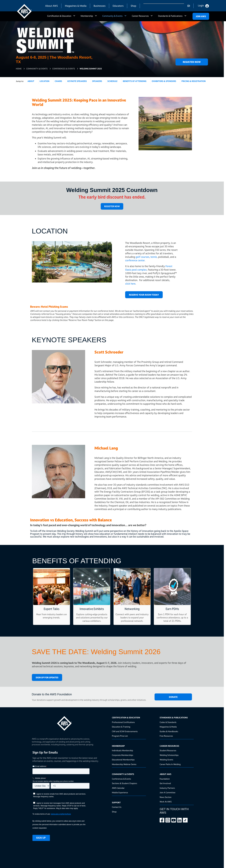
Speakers (97, 81)
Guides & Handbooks (169, 731)
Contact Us (117, 807)
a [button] (74, 17)
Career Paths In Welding (170, 764)
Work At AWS (166, 802)
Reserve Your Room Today (144, 295)
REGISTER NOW (112, 206)
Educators (118, 6)
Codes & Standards (168, 722)
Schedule (112, 81)
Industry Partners (167, 788)
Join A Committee (167, 792)
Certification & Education (59, 16)
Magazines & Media (76, 6)
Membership (87, 16)
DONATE (173, 697)
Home (19, 69)
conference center (135, 260)
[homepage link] (71, 722)
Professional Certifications (123, 722)
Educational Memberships (123, 760)
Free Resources (166, 736)
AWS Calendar (118, 788)
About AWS (51, 6)
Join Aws (201, 16)
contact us (191, 6)
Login (201, 6)
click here (130, 284)
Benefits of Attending (135, 81)
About (31, 81)
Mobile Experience (120, 792)
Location (44, 81)
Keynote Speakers (77, 81)
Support (116, 802)
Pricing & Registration (194, 81)
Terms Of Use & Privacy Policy (128, 859)
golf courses (142, 257)
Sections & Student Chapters (124, 783)
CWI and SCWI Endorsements (125, 731)
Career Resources (140, 16)
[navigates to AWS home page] (24, 11)
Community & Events (112, 16)
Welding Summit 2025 (91, 69)
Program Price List (120, 736)
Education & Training (121, 727)
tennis (154, 257)
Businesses (100, 6)
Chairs (58, 81)
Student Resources (168, 750)
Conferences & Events (64, 69)
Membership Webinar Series (124, 764)
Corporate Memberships (123, 755)
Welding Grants (166, 760)
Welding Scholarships (169, 755)
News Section (166, 797)
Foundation (165, 779)
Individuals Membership (122, 750)
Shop (133, 6)
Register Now (192, 62)
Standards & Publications (170, 16)
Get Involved (165, 783)
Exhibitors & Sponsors (164, 81)
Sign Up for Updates (47, 678)
